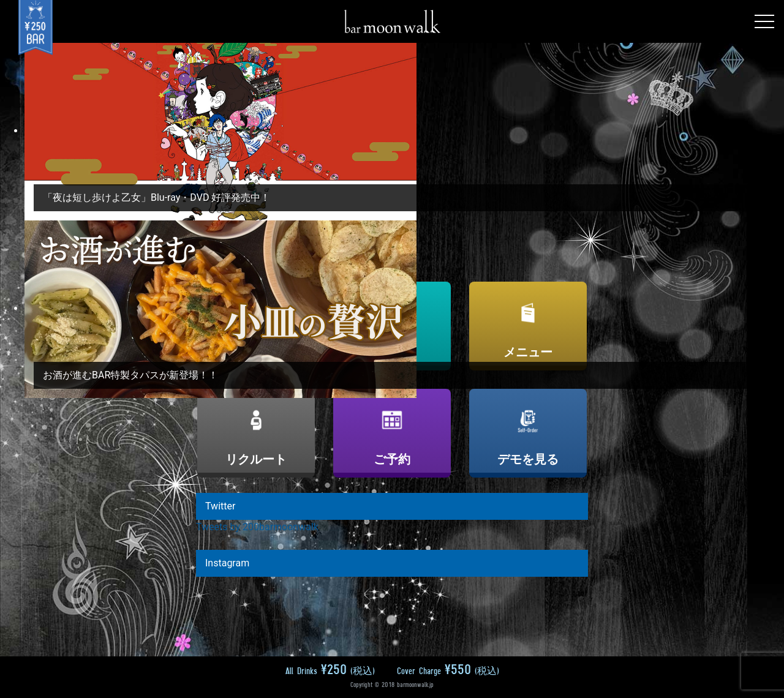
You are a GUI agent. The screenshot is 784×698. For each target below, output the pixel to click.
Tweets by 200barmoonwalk (257, 527)
